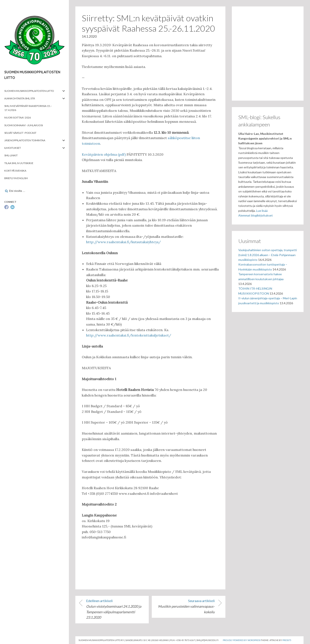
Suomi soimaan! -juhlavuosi (24, 125)
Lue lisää (262, 211)
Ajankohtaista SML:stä (20, 98)
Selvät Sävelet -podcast (20, 133)
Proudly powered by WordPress (242, 640)
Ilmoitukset (13, 148)
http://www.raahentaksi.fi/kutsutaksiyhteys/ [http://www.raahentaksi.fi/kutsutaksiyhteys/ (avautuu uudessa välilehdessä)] (123, 242)
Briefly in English (16, 178)
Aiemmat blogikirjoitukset (256, 215)
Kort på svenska (15, 171)
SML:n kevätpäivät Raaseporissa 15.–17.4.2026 (28, 108)
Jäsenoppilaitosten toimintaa (25, 140)
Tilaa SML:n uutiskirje (19, 163)
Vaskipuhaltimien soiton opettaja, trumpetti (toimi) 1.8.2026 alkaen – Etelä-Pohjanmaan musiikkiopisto (268, 255)
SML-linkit (11, 155)
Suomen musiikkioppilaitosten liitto (29, 91)
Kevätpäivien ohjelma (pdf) (104, 154)
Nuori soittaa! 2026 (18, 118)
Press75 (287, 640)
